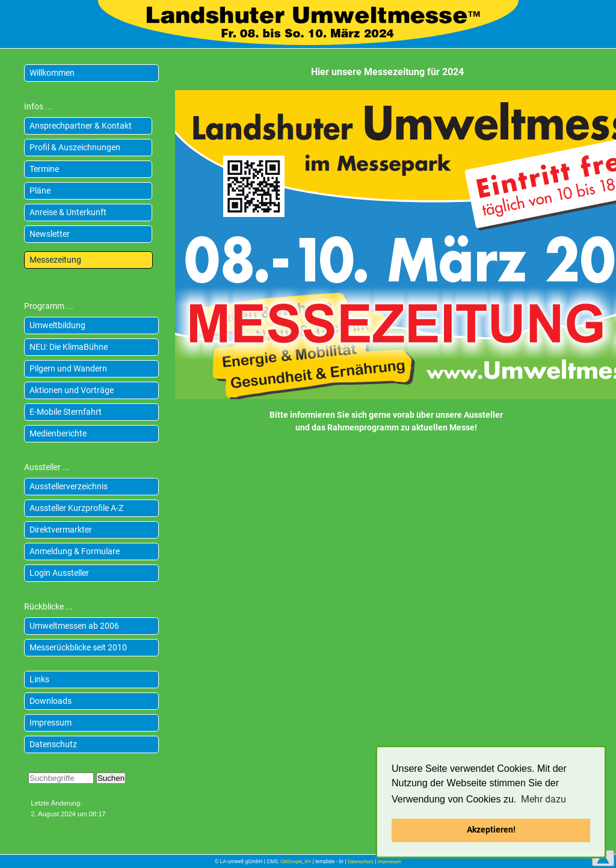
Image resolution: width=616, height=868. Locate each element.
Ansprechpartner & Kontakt (81, 126)
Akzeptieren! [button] (491, 830)
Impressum (51, 723)
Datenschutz (53, 744)
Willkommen (52, 73)
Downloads (51, 701)
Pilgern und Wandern (68, 368)
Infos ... (38, 106)
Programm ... (49, 306)
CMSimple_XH (296, 861)
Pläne (40, 191)
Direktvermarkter (61, 530)
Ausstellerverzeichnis (69, 486)
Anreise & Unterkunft (68, 212)
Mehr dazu (544, 799)
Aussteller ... (47, 467)
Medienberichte (58, 433)
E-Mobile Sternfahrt (66, 412)
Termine (44, 169)
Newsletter (50, 234)
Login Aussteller (59, 573)
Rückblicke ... (48, 607)
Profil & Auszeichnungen (75, 147)
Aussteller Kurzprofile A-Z (76, 508)
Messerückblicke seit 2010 (78, 647)
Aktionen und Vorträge (72, 390)
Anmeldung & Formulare (75, 551)
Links (39, 679)
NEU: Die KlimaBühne (69, 347)
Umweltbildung (57, 325)
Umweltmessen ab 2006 (74, 626)
